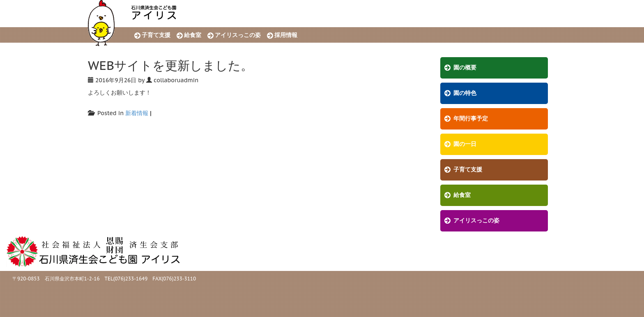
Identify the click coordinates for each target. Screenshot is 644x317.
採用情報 (286, 35)
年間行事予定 (471, 119)
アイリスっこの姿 (238, 35)
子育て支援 (156, 35)
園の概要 (465, 68)
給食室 (193, 35)
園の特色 (465, 93)
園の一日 (465, 144)
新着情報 (137, 113)
